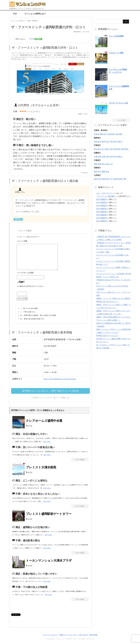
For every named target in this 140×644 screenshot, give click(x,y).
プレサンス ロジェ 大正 (118, 103)
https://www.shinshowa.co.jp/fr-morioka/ (60, 379)
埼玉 (107, 142)
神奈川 (120, 142)
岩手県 (30, 426)
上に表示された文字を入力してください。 (31, 286)
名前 (51, 273)
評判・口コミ (20, 39)
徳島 (96, 172)
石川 (103, 149)
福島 (121, 134)
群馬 (103, 142)
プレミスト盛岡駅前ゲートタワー (49, 514)
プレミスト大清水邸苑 (41, 467)
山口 (111, 164)
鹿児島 (120, 179)
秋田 (113, 134)
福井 (107, 149)
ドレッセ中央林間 (116, 36)
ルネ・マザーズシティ (105, 193)
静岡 (123, 149)
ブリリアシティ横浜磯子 (106, 196)
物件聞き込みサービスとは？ (108, 336)
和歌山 (120, 157)
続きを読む (47, 442)
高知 (107, 172)
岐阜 (119, 149)
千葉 (111, 142)
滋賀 (100, 157)
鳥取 (96, 164)
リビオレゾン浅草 (116, 53)
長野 (115, 149)
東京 (115, 142)
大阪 (107, 157)
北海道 (96, 134)
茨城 (96, 142)
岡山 (103, 164)
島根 (100, 164)
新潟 (96, 149)
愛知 (127, 149)
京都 (103, 157)
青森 (101, 134)
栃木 (100, 142)
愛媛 (103, 172)
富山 (100, 149)
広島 (107, 164)
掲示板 (36, 39)
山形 (117, 134)
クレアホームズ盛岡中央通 (44, 421)
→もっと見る (121, 120)
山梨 (111, 149)
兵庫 (111, 157)
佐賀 (100, 179)
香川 (100, 172)
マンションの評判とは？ (35, 14)
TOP (15, 14)
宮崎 (115, 179)
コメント (51, 241)
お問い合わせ (83, 635)
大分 (111, 179)
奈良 (115, 157)
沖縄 (125, 179)
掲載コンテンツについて (69, 635)
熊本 (107, 179)
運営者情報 (93, 635)
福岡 (96, 179)
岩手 (105, 134)
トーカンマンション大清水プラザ (49, 561)
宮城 (109, 134)
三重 (96, 157)
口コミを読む (80, 460)
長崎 (103, 179)
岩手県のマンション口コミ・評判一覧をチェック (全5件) (50, 391)
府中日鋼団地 (101, 199)
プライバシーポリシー (51, 635)
